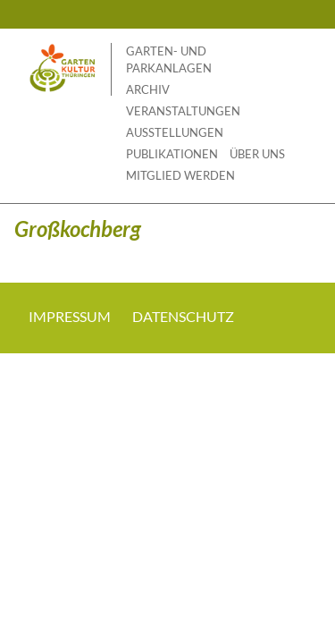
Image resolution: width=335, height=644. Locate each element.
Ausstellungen (175, 132)
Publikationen (172, 154)
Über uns (257, 154)
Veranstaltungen (183, 111)
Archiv (148, 89)
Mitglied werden (180, 175)
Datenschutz (183, 316)
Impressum (70, 316)
